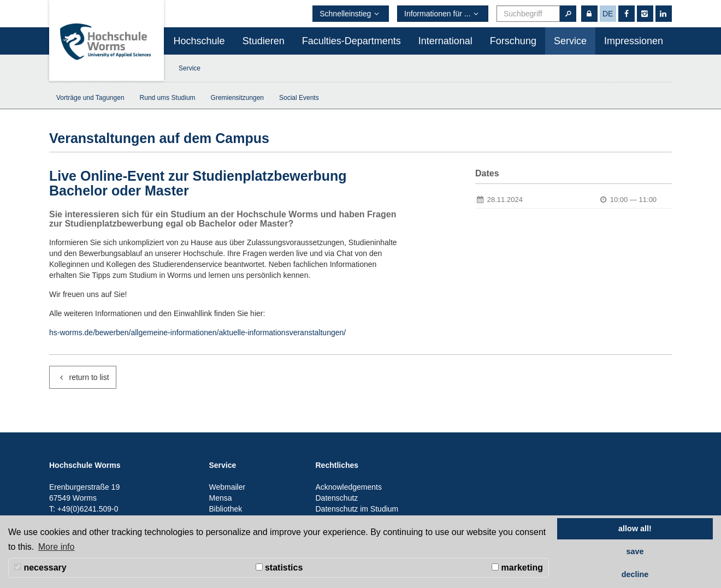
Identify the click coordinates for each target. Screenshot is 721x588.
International (445, 41)
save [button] (635, 551)
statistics (279, 568)
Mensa (221, 498)
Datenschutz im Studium (357, 509)
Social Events (299, 98)
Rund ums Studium (168, 98)
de (608, 14)
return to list (83, 377)
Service (570, 41)
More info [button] (57, 547)
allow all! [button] (635, 528)
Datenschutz (337, 498)
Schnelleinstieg (351, 14)
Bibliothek (226, 509)
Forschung (513, 41)
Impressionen (634, 41)
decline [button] (635, 574)
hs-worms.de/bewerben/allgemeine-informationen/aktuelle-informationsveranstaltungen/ (197, 332)
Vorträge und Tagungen (90, 98)
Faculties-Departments (351, 41)
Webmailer (227, 487)
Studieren (264, 41)
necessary (40, 568)
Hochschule (199, 41)
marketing (517, 568)
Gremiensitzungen (237, 98)
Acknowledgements (349, 487)
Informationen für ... (443, 14)
